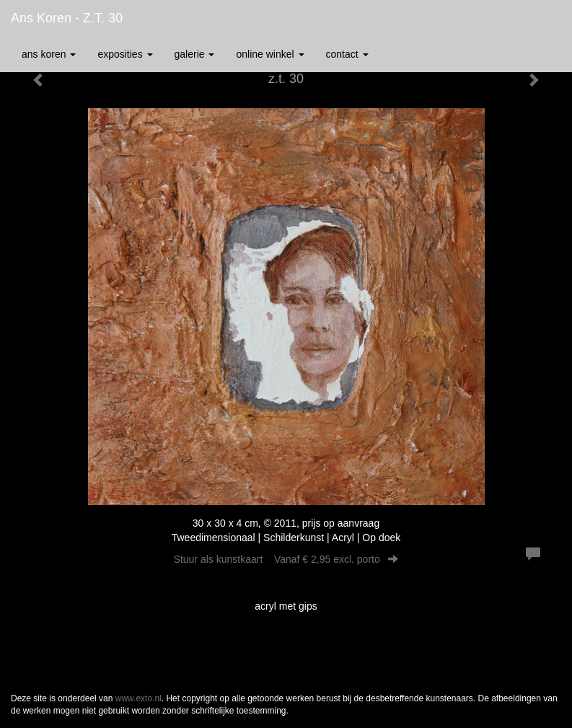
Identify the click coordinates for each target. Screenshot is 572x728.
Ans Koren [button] (49, 54)
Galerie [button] (195, 54)
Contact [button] (347, 54)
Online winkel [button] (270, 54)
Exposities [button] (125, 54)
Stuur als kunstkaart (286, 559)
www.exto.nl (138, 698)
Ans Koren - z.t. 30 (67, 18)
